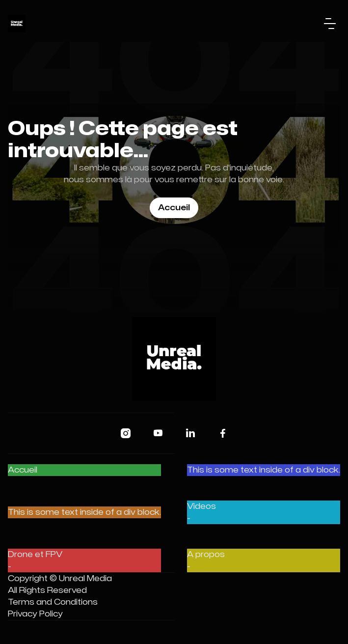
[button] (330, 24)
